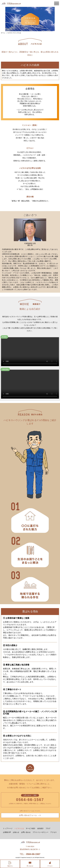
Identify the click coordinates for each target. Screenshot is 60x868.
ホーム (3, 33)
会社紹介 (40, 828)
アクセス (53, 832)
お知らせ (16, 832)
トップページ (8, 828)
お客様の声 (7, 832)
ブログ (48, 828)
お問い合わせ (26, 832)
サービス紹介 (31, 828)
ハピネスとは (19, 828)
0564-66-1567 (30, 800)
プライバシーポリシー (40, 832)
